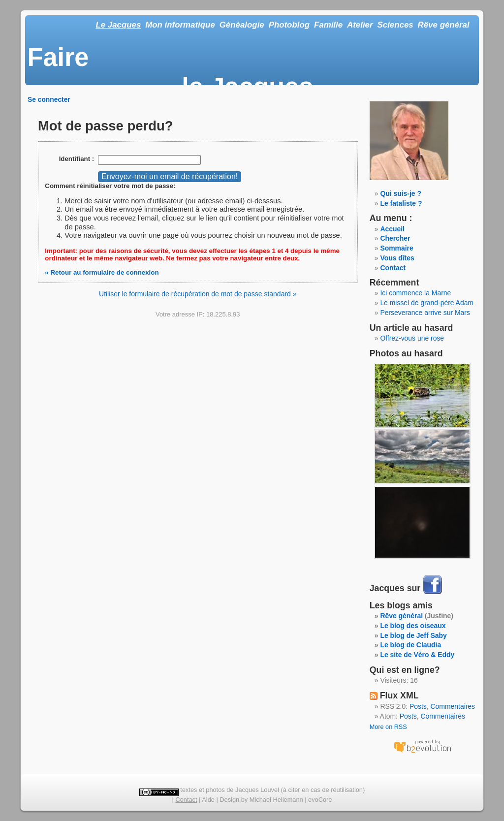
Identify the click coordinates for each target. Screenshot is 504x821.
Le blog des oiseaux (413, 626)
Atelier (360, 25)
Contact (393, 268)
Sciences (395, 25)
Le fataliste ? (401, 203)
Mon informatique (180, 25)
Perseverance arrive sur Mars (425, 313)
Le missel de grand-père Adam (427, 303)
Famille (328, 25)
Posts (418, 706)
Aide (208, 800)
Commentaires (453, 706)
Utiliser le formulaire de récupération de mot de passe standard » (198, 294)
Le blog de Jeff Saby (413, 635)
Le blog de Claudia (410, 645)
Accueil (392, 229)
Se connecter (49, 99)
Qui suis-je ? (401, 193)
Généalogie (242, 25)
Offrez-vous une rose (412, 338)
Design (229, 800)
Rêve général (444, 25)
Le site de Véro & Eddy (417, 655)
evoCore (320, 800)
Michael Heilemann (276, 800)
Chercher (395, 238)
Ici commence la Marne (415, 293)
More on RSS (388, 727)
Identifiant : (77, 159)
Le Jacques (118, 25)
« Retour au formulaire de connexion (102, 272)
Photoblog (289, 25)
